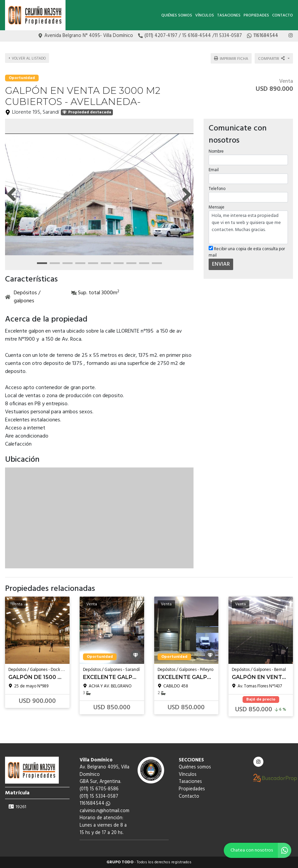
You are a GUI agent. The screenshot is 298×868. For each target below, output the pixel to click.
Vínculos (205, 15)
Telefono (217, 188)
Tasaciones (229, 15)
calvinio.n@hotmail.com (104, 811)
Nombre (216, 151)
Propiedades (256, 15)
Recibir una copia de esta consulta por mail (247, 252)
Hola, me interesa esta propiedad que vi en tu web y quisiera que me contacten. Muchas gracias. (248, 227)
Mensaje (217, 207)
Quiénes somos (177, 15)
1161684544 (95, 804)
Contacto (283, 15)
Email (214, 170)
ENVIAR (221, 264)
